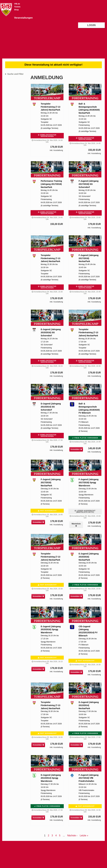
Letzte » (84, 836)
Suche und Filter (15, 74)
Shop (16, 10)
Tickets (17, 7)
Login (91, 25)
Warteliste (76, 525)
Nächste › (72, 836)
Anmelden (76, 449)
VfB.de (17, 4)
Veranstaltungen (23, 18)
